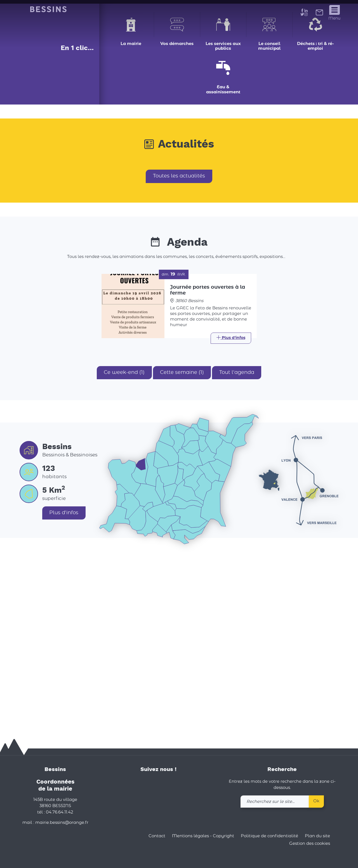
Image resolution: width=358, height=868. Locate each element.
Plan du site (317, 836)
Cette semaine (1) (182, 545)
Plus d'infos (64, 686)
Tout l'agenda (237, 545)
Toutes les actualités (179, 349)
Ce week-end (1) (124, 545)
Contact (157, 836)
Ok (316, 801)
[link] (319, 14)
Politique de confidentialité (269, 836)
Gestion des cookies (310, 844)
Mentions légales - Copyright (203, 836)
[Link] (231, 511)
